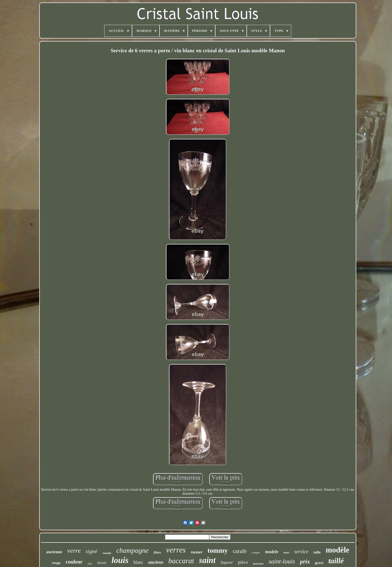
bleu (90, 563)
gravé (319, 563)
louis (120, 560)
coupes (256, 552)
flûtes (157, 552)
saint (207, 560)
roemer (197, 552)
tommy (218, 550)
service (301, 551)
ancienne (54, 552)
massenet (258, 563)
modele (272, 552)
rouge (56, 563)
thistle (102, 563)
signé (91, 551)
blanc (138, 562)
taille (317, 552)
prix (305, 561)
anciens (156, 562)
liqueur (227, 562)
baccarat (181, 561)
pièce (243, 562)
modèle (338, 550)
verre (74, 551)
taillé (336, 561)
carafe (240, 551)
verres (176, 550)
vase (286, 552)
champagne (132, 550)
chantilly (107, 553)
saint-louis (282, 561)
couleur (74, 562)
